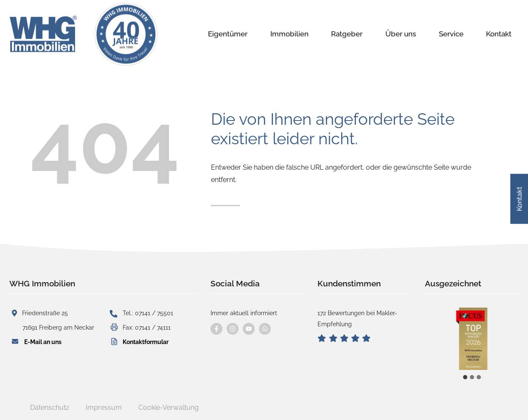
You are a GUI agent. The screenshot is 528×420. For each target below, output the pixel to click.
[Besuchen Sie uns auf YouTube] (249, 329)
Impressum (104, 407)
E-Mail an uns (43, 342)
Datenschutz (50, 407)
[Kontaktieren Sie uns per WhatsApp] (265, 329)
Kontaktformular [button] (146, 342)
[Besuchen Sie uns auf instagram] (233, 329)
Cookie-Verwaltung (169, 407)
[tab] (465, 377)
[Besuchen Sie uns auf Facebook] (216, 329)
